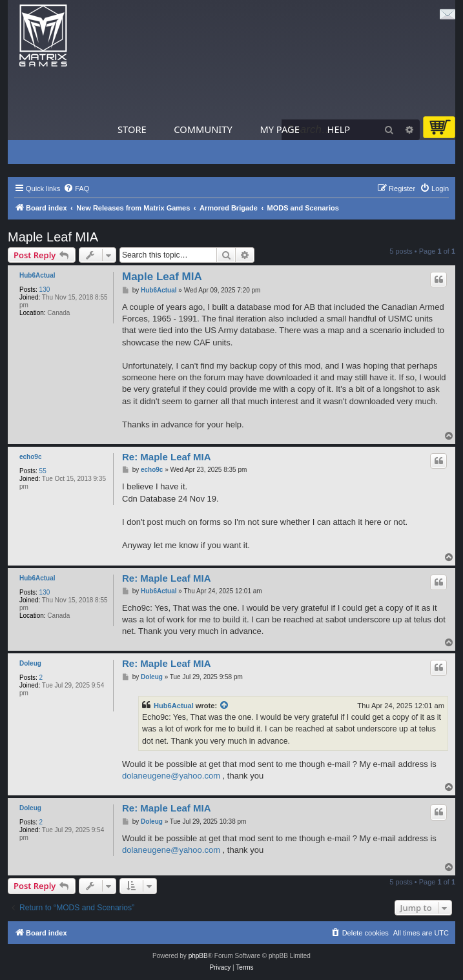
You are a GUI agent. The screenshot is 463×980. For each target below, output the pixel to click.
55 (43, 471)
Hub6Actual (37, 275)
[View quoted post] (225, 706)
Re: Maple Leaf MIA (167, 457)
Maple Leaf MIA (53, 237)
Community (203, 129)
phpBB (198, 956)
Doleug (30, 663)
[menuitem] (76, 189)
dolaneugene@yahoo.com (171, 776)
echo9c (30, 457)
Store (132, 129)
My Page (280, 129)
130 (45, 290)
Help (339, 129)
